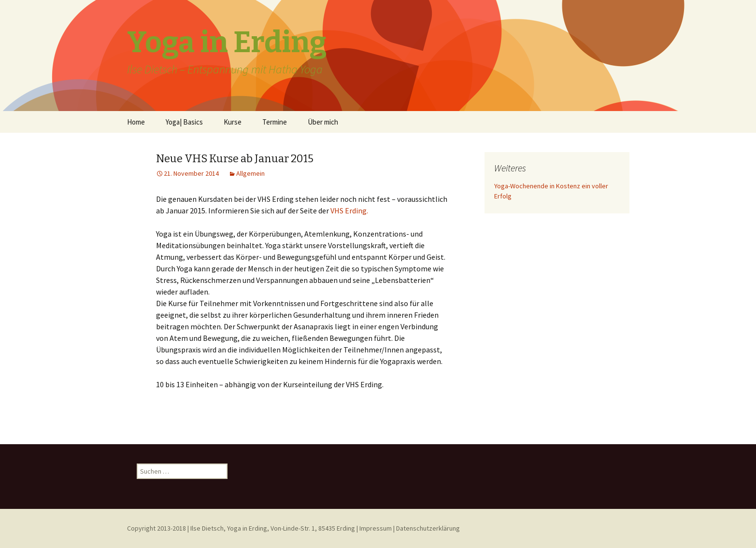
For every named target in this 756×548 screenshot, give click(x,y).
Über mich (323, 122)
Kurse (233, 122)
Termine (275, 122)
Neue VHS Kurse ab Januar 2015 (235, 159)
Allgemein (250, 173)
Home (136, 122)
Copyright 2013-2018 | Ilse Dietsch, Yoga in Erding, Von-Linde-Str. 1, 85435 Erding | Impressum (259, 528)
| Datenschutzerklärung (427, 528)
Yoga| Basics (184, 122)
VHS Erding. (349, 211)
